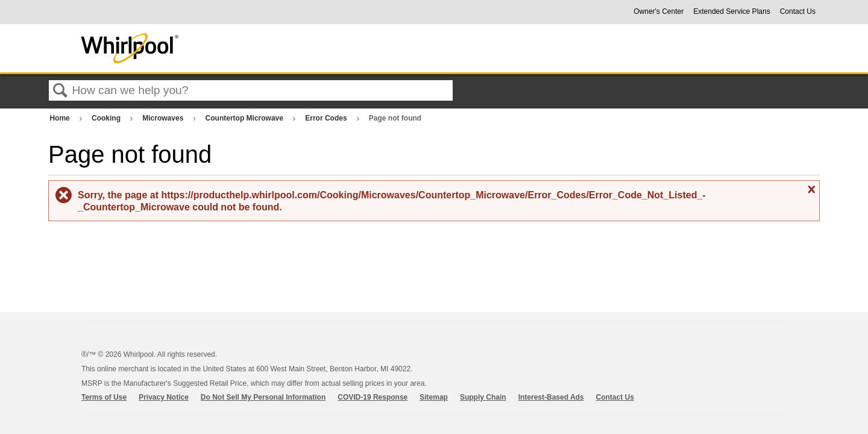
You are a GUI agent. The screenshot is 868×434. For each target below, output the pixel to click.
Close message (810, 190)
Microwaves (164, 118)
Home (61, 118)
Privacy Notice (164, 397)
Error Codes (327, 118)
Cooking (107, 118)
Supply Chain (483, 397)
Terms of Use (104, 397)
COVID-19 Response (373, 397)
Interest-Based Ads (551, 397)
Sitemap (434, 397)
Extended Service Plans (731, 11)
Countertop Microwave (246, 118)
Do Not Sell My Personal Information (263, 397)
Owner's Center (659, 11)
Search (60, 91)
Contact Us (798, 11)
